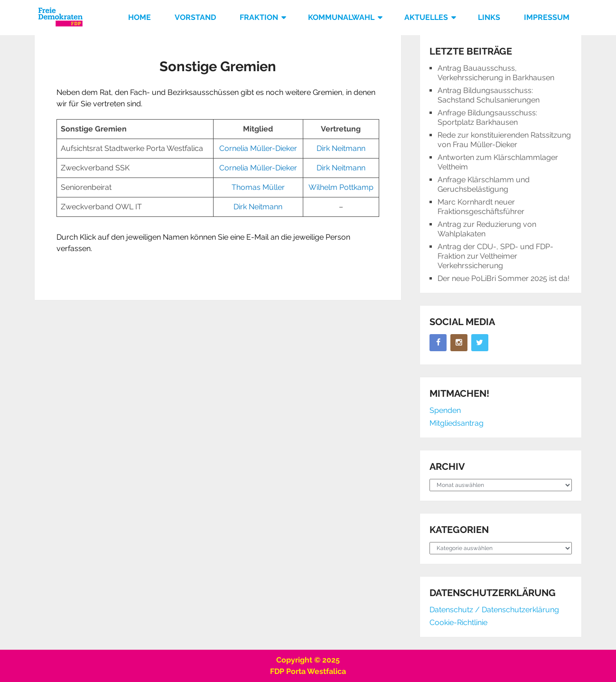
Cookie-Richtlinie (458, 622)
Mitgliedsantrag (457, 423)
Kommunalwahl (341, 17)
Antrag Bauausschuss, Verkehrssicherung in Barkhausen (496, 73)
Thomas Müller (258, 187)
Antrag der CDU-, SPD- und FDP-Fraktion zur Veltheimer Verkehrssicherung (495, 256)
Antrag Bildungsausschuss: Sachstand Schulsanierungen (489, 95)
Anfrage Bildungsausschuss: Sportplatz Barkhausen (487, 117)
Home (140, 17)
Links (489, 17)
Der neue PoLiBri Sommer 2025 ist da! (504, 278)
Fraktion (259, 17)
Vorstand (195, 17)
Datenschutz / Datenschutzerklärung (494, 610)
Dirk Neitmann (341, 148)
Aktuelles (426, 17)
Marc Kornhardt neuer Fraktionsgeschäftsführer (481, 207)
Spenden (445, 410)
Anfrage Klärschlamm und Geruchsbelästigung (484, 184)
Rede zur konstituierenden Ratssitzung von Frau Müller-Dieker (504, 140)
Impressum (547, 17)
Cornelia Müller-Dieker (258, 148)
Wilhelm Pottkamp (341, 187)
